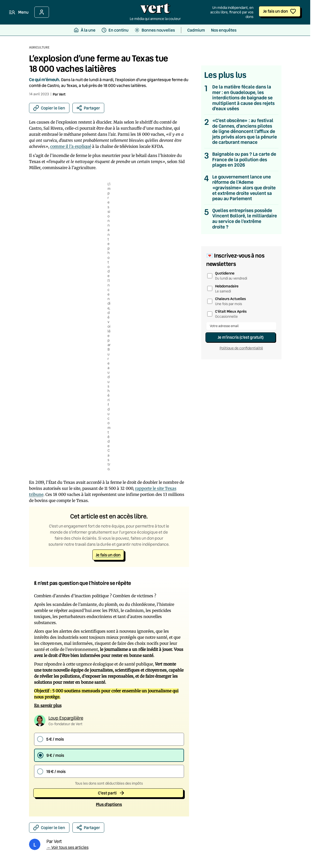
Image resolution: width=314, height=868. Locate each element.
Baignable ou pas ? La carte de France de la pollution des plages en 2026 (244, 160)
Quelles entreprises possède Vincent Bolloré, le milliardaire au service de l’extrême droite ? (245, 219)
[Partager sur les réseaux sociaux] (88, 108)
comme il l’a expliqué (71, 146)
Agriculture (39, 47)
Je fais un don (276, 11)
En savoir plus (48, 705)
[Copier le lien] (49, 108)
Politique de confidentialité (241, 348)
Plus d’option (109, 804)
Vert (62, 94)
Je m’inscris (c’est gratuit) (241, 337)
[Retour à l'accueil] (155, 10)
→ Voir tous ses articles (68, 847)
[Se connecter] (42, 12)
